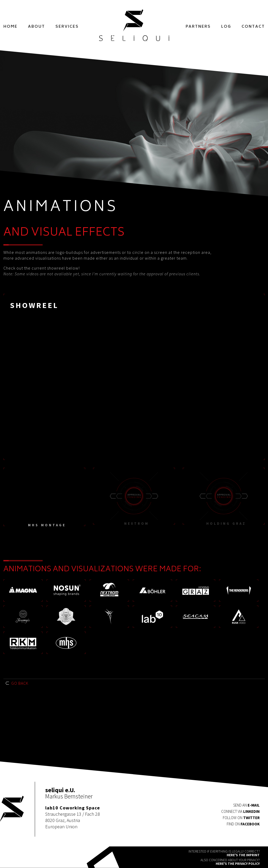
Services (67, 27)
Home (10, 27)
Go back (20, 683)
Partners (198, 27)
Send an (246, 805)
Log (226, 27)
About (36, 27)
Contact (253, 27)
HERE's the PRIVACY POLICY (238, 864)
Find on (243, 824)
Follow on (241, 818)
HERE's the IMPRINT (243, 855)
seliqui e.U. (134, 25)
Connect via (240, 811)
